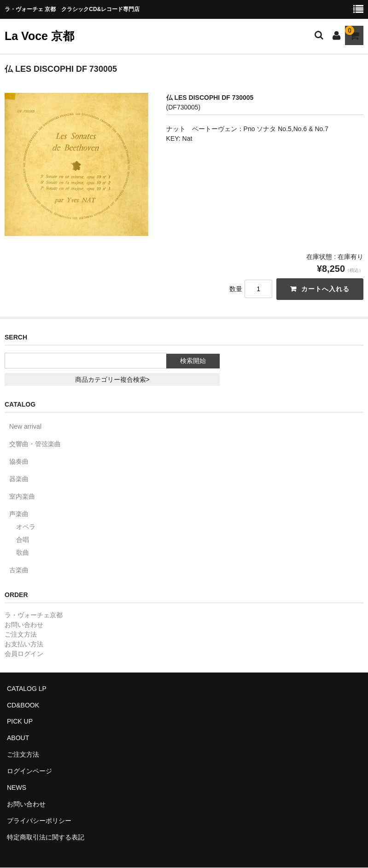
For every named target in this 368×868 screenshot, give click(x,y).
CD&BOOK (23, 705)
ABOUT (18, 738)
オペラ (26, 527)
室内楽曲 (22, 496)
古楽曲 (19, 570)
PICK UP (20, 722)
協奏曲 (19, 461)
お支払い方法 (24, 644)
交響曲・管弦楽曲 (35, 444)
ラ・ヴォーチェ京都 (34, 615)
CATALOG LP (27, 689)
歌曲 (23, 552)
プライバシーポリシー (39, 821)
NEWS (17, 788)
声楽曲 (19, 514)
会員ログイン (24, 654)
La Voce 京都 (39, 36)
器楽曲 (19, 479)
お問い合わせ (24, 625)
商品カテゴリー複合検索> (112, 379)
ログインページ (29, 771)
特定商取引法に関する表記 (46, 838)
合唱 (23, 540)
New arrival (25, 426)
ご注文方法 (21, 634)
